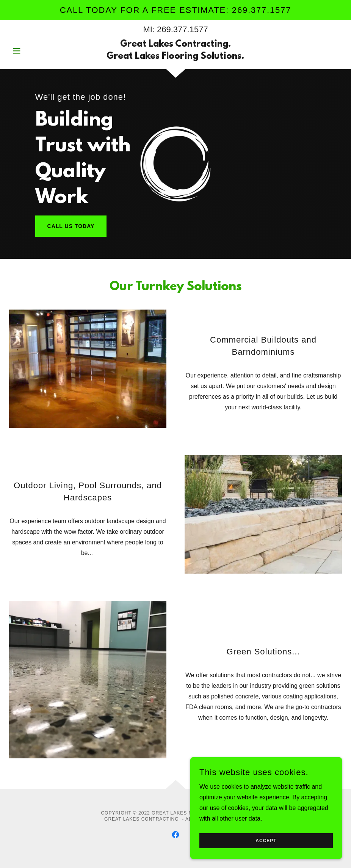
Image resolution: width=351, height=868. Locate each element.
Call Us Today (71, 226)
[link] (176, 57)
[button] (34, 51)
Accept (266, 856)
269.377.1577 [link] (183, 29)
